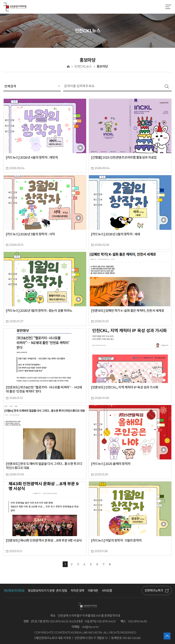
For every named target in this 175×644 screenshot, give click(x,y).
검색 (167, 86)
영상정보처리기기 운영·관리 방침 (48, 591)
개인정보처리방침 (14, 591)
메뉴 (168, 7)
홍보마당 (102, 66)
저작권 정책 (77, 591)
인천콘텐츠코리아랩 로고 (15, 7)
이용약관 (93, 591)
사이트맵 (107, 591)
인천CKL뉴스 (83, 66)
